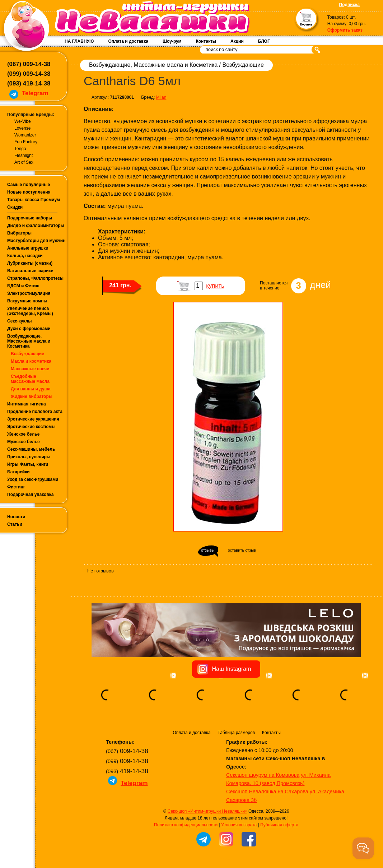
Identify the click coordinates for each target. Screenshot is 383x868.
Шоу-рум (172, 41)
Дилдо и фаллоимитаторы (36, 226)
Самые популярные (29, 185)
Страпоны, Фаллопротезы (35, 278)
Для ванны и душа (31, 389)
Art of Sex (24, 162)
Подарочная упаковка (31, 495)
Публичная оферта (279, 825)
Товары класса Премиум (34, 200)
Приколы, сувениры (29, 457)
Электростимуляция (29, 293)
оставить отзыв (242, 550)
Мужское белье (24, 442)
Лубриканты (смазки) (30, 263)
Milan (161, 97)
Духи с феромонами (29, 329)
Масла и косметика (31, 361)
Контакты (206, 41)
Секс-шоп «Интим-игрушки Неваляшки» (207, 811)
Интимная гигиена (27, 404)
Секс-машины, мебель (31, 449)
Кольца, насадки (25, 256)
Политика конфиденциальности (186, 825)
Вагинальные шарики (30, 271)
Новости (16, 517)
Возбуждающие (27, 354)
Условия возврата (239, 825)
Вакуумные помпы (27, 301)
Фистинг (16, 487)
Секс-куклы (20, 321)
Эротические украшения (33, 419)
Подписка (349, 5)
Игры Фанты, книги (28, 464)
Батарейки (18, 472)
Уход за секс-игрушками (33, 479)
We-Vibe (23, 121)
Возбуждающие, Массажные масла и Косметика (29, 341)
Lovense (22, 128)
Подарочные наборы (30, 218)
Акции (237, 41)
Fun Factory (26, 142)
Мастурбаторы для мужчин (36, 241)
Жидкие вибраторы (32, 396)
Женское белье (23, 434)
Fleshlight (24, 156)
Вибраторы (19, 233)
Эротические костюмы (31, 427)
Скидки (15, 207)
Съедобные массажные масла (30, 379)
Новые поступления (29, 192)
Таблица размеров (236, 733)
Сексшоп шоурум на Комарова (263, 775)
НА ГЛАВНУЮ (79, 41)
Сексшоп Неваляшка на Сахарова (267, 792)
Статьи (15, 524)
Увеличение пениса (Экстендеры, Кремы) (30, 311)
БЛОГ (264, 41)
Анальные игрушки (28, 248)
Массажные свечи (30, 369)
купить (215, 286)
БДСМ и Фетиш (23, 286)
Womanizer (25, 135)
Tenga (20, 149)
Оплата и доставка (128, 41)
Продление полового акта (35, 412)
